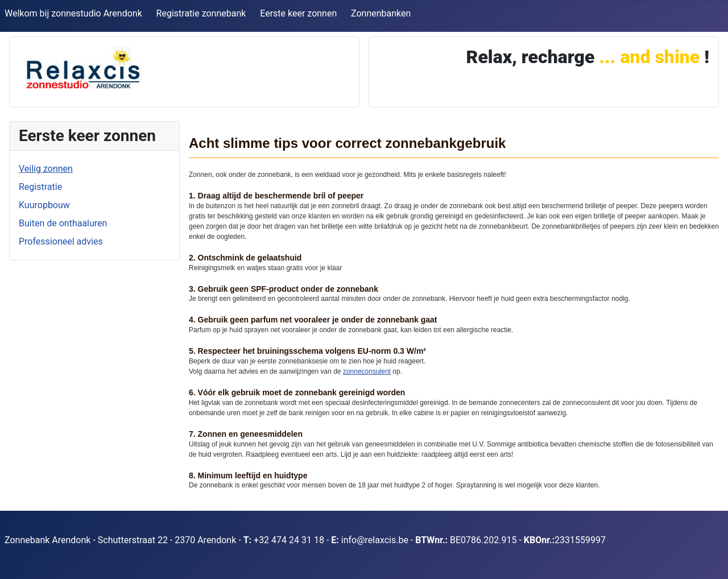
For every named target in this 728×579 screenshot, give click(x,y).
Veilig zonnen (46, 169)
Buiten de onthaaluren (63, 223)
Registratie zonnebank (201, 13)
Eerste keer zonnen (298, 13)
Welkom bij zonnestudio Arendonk (73, 13)
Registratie (40, 187)
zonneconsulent (367, 371)
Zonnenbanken (381, 13)
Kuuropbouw (44, 205)
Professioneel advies (61, 241)
